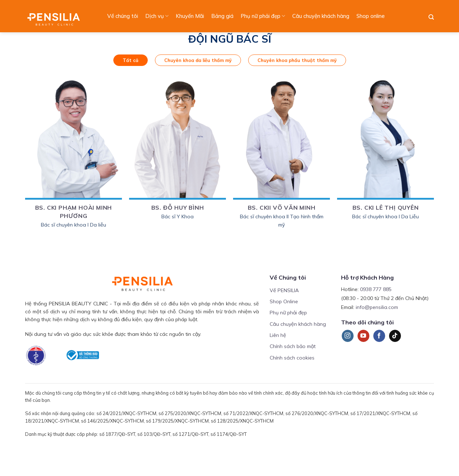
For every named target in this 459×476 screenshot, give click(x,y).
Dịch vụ (157, 16)
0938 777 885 (376, 289)
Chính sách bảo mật (293, 346)
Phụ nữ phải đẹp (263, 16)
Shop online (371, 16)
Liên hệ (278, 335)
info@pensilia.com (377, 307)
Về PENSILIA (284, 290)
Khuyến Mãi (190, 16)
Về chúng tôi (123, 16)
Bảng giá (222, 16)
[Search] (431, 17)
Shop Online (284, 301)
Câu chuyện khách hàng (321, 16)
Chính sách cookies (292, 358)
